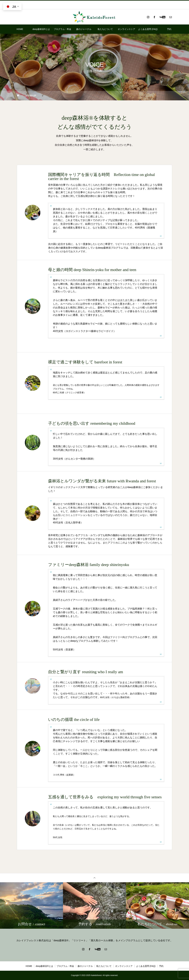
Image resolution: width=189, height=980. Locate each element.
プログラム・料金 (63, 29)
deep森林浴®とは (41, 29)
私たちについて (105, 29)
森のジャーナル (84, 29)
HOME (20, 29)
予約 (169, 29)
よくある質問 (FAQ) (148, 29)
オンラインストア (126, 29)
